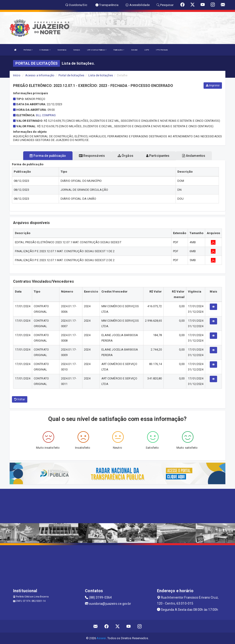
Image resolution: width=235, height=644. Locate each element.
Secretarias (62, 50)
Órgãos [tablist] (126, 156)
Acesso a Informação (40, 75)
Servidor (134, 50)
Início (17, 75)
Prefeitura (28, 50)
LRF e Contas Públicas (97, 50)
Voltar (20, 399)
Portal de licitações (71, 75)
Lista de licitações (101, 75)
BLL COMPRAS (46, 115)
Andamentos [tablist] (194, 156)
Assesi (101, 638)
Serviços (77, 50)
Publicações (119, 50)
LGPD (147, 50)
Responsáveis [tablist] (92, 156)
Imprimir (213, 86)
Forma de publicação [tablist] (48, 156)
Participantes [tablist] (158, 156)
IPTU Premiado (162, 50)
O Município (45, 50)
